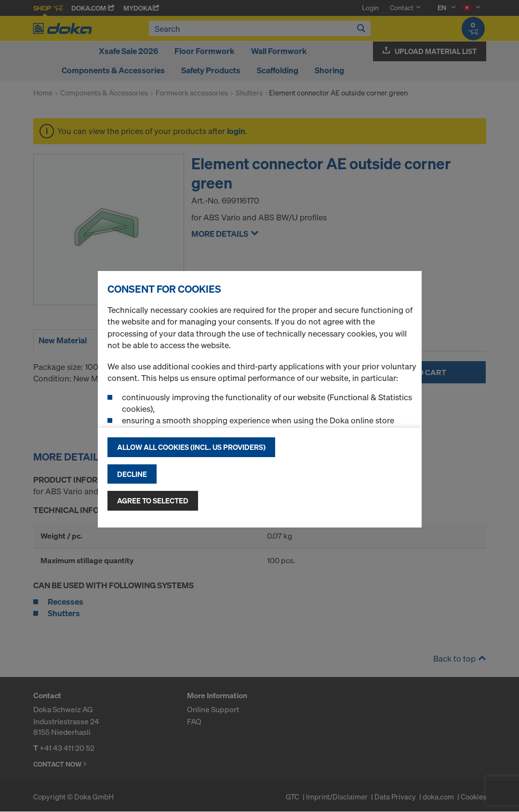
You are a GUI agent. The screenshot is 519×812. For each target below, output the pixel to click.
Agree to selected (153, 501)
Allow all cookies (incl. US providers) (191, 447)
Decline (132, 474)
